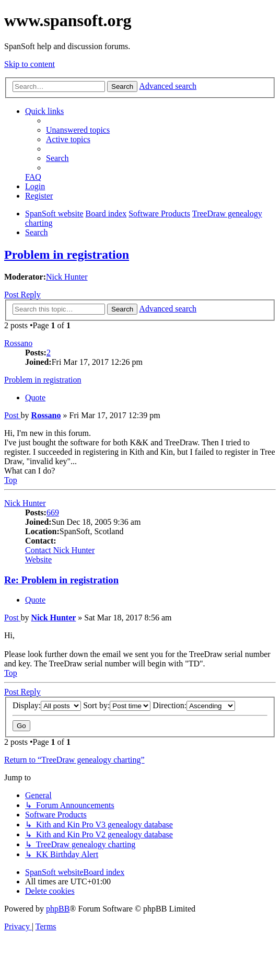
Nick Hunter (67, 277)
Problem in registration (67, 255)
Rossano (18, 343)
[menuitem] (78, 130)
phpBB (58, 909)
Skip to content (30, 64)
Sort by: (117, 705)
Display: (47, 705)
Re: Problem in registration (61, 580)
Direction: (194, 705)
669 (53, 512)
